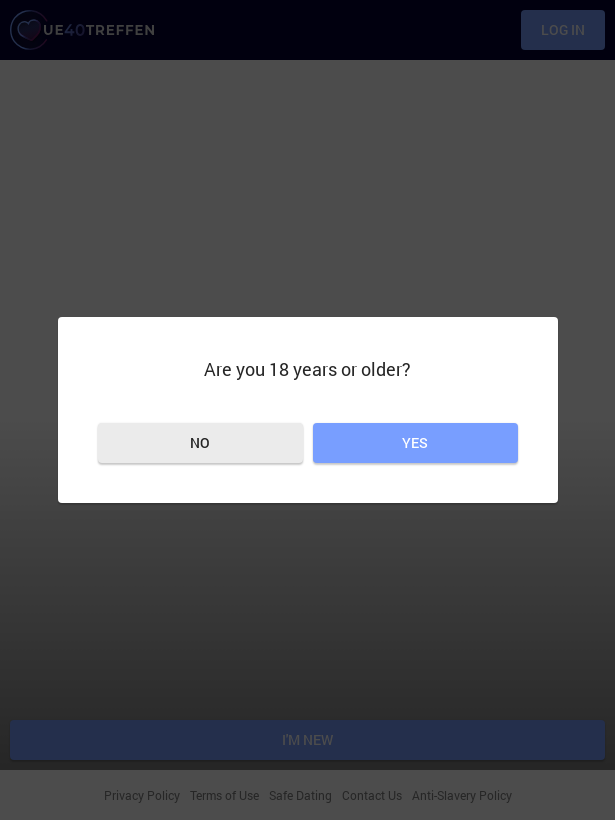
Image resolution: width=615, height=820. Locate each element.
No (200, 442)
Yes (415, 442)
